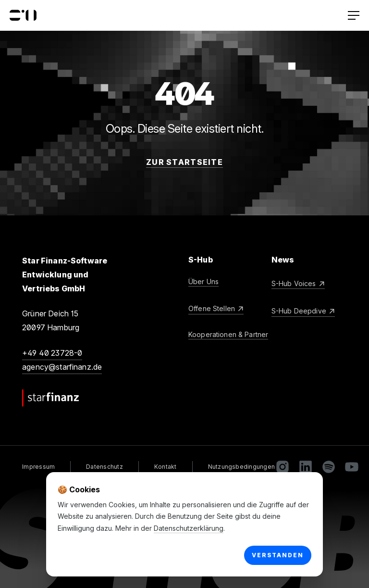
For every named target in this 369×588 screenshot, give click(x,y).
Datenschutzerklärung (189, 528)
